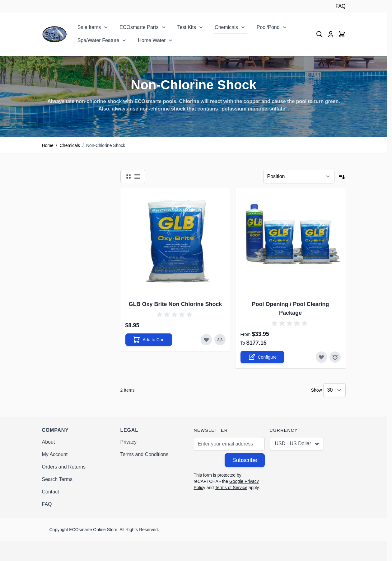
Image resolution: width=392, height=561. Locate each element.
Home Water (152, 40)
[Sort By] (299, 177)
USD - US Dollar (297, 444)
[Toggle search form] (320, 34)
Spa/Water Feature (98, 40)
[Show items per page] (334, 390)
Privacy (128, 442)
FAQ (340, 6)
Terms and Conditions (145, 454)
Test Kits (187, 27)
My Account (55, 454)
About (49, 442)
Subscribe (245, 460)
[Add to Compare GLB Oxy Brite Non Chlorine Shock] (220, 340)
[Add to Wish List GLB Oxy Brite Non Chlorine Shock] (206, 340)
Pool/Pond (268, 27)
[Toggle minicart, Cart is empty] (342, 34)
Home (48, 145)
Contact (51, 492)
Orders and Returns (64, 467)
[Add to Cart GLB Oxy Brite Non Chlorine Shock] (149, 340)
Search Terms (57, 479)
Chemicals (226, 27)
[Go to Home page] (54, 34)
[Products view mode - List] (137, 177)
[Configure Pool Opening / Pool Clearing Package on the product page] (262, 357)
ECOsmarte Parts (139, 27)
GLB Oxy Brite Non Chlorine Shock (175, 304)
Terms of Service (231, 488)
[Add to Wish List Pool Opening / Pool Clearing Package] (321, 357)
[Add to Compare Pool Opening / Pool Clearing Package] (335, 357)
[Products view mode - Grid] (128, 177)
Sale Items (89, 27)
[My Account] (331, 34)
